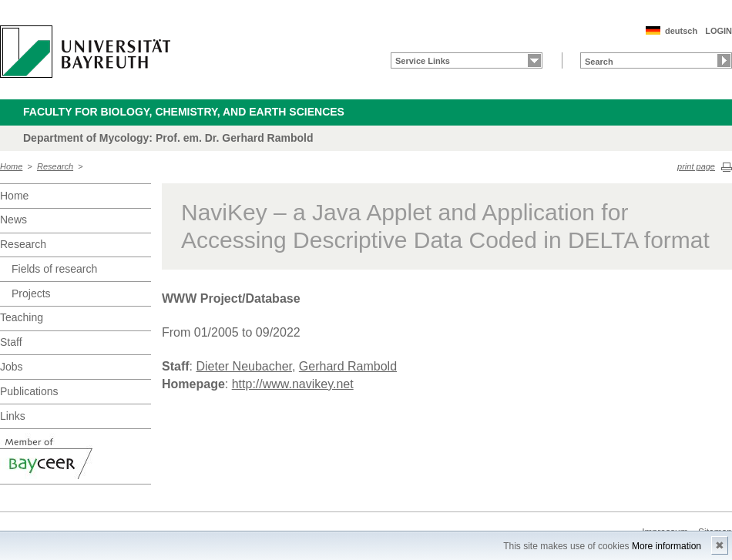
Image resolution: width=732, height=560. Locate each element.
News (13, 220)
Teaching (22, 317)
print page (696, 166)
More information (667, 546)
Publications (29, 391)
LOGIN (719, 31)
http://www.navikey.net (293, 384)
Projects (31, 293)
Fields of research (54, 269)
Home (11, 166)
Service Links (423, 61)
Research (55, 166)
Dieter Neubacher (244, 366)
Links (13, 416)
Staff (11, 342)
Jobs (12, 367)
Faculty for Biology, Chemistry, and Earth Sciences (184, 112)
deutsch (681, 31)
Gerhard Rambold (348, 366)
